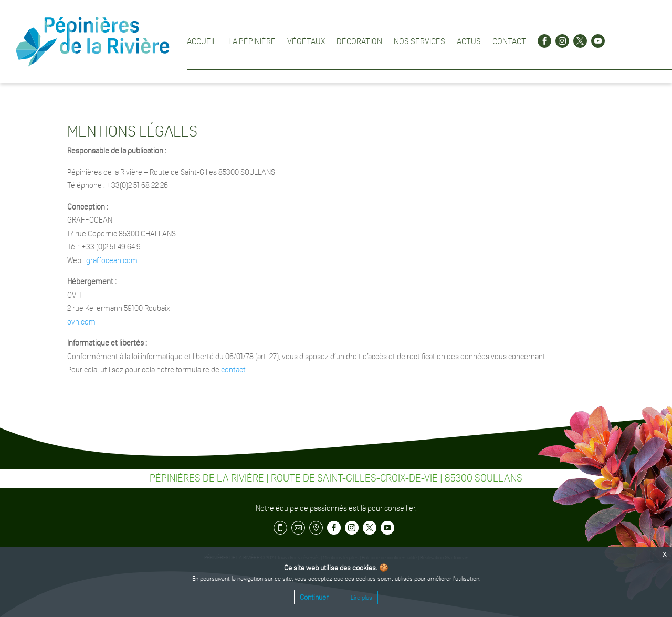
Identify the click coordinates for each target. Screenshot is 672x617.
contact (233, 369)
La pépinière (252, 41)
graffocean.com (112, 260)
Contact (509, 41)
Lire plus (361, 598)
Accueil (202, 41)
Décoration (359, 41)
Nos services (419, 41)
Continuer (314, 597)
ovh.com (81, 322)
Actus (469, 41)
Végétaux (306, 41)
